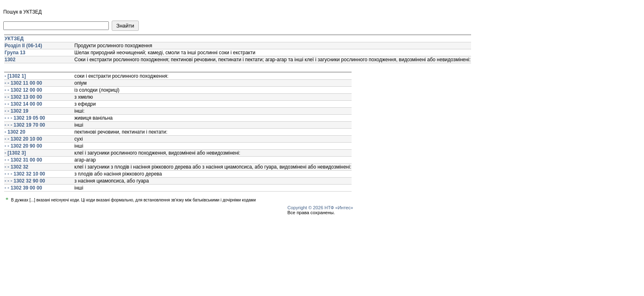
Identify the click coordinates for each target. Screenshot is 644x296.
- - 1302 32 (16, 167)
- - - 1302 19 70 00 (25, 125)
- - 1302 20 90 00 (23, 146)
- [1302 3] (15, 153)
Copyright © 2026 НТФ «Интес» (320, 208)
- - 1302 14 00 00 (23, 104)
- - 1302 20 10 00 (23, 139)
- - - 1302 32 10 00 (25, 174)
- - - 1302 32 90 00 (25, 181)
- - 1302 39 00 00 (23, 188)
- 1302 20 (15, 132)
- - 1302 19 (16, 111)
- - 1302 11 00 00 (23, 83)
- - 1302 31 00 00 (23, 160)
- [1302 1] (15, 76)
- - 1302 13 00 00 (23, 97)
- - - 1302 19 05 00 (25, 118)
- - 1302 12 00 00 (23, 90)
